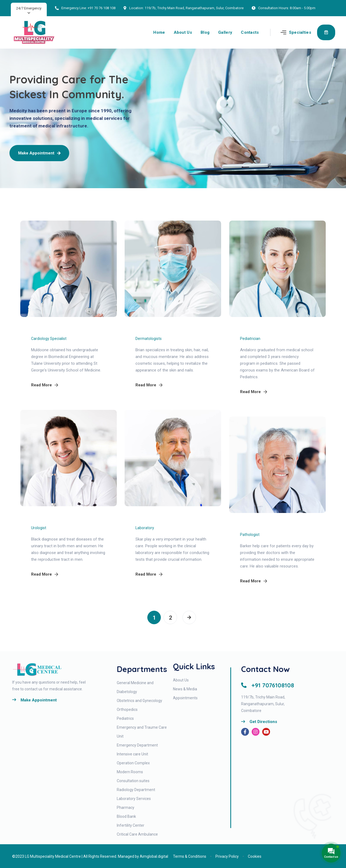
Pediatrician (250, 339)
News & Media (185, 689)
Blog (205, 32)
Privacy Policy (227, 856)
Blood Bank (126, 816)
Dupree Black (49, 519)
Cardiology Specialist (49, 339)
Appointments (185, 698)
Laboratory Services (134, 799)
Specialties (300, 32)
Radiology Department (136, 790)
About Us (183, 32)
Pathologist (250, 535)
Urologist (39, 528)
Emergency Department (137, 745)
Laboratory (145, 528)
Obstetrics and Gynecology (139, 701)
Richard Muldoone (56, 330)
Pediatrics (125, 718)
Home (159, 32)
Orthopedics (127, 710)
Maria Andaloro (261, 330)
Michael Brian (154, 330)
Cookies (255, 856)
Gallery (225, 32)
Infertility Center (131, 825)
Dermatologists (149, 339)
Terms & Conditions (190, 856)
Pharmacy (126, 808)
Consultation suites (133, 781)
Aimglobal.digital (154, 856)
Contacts (250, 32)
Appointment (326, 32)
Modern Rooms (130, 772)
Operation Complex (133, 763)
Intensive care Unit (132, 754)
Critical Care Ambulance (137, 834)
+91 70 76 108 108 (102, 8)
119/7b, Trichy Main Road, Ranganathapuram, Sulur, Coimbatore (194, 8)
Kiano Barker (258, 526)
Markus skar (152, 519)
